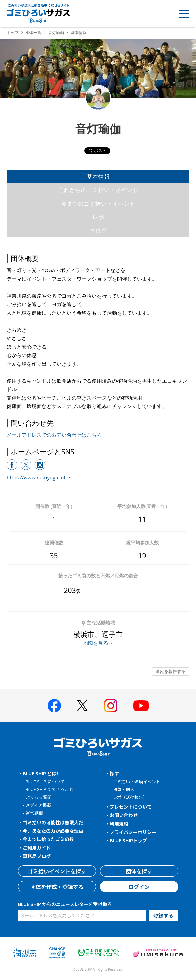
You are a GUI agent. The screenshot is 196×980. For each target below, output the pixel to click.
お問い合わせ (124, 815)
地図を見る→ (98, 643)
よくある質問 (39, 797)
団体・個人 (123, 789)
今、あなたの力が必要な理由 (53, 831)
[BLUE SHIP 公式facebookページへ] (54, 706)
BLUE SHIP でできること (50, 789)
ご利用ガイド (37, 848)
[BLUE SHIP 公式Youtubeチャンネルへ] (141, 706)
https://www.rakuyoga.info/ (39, 477)
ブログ (98, 230)
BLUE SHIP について (45, 782)
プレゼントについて (131, 807)
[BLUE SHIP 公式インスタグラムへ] (111, 706)
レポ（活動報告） (130, 797)
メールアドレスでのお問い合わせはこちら (54, 435)
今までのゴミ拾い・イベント (98, 203)
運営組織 (34, 813)
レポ (98, 217)
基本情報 (98, 176)
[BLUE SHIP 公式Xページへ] (82, 706)
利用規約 (119, 824)
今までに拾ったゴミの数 (48, 839)
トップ (13, 32)
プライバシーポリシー (133, 832)
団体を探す (139, 871)
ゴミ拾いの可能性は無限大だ (53, 822)
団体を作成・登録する (57, 887)
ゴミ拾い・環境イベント (136, 782)
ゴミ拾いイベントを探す (57, 871)
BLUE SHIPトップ (128, 840)
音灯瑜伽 (56, 32)
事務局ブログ (37, 856)
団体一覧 (33, 32)
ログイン (139, 887)
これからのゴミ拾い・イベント (98, 190)
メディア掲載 (39, 805)
